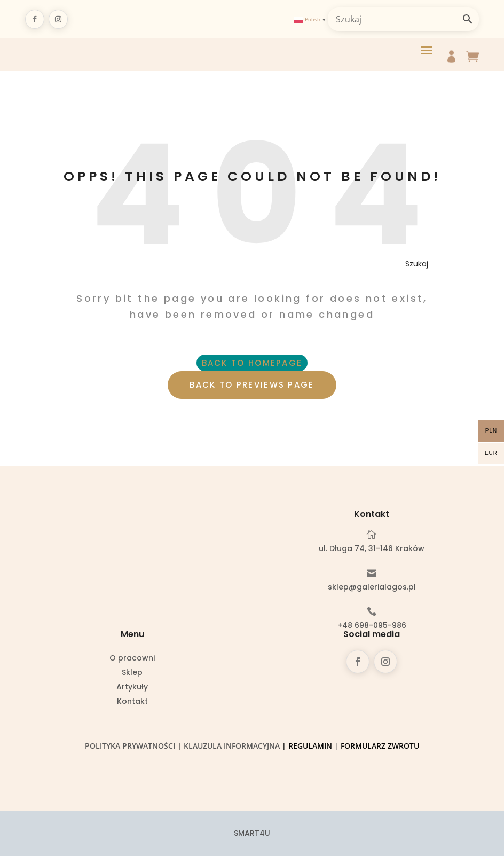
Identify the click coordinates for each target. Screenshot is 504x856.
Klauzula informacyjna (232, 746)
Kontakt (132, 702)
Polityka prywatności (130, 746)
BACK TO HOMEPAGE (252, 363)
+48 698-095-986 (372, 625)
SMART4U (252, 833)
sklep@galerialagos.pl (372, 587)
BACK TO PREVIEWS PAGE (252, 385)
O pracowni (132, 659)
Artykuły (132, 688)
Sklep (132, 673)
